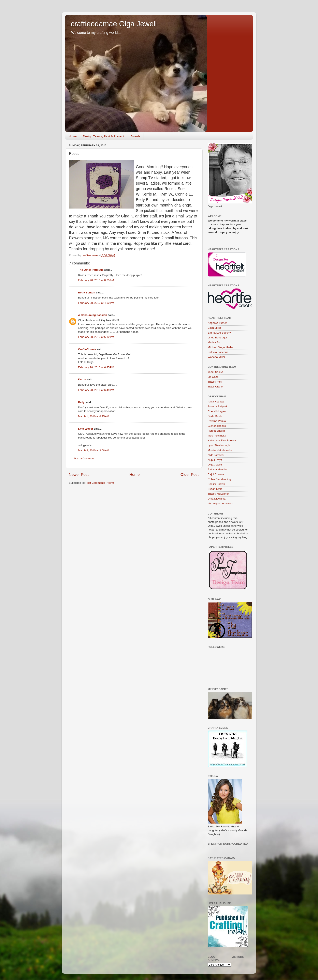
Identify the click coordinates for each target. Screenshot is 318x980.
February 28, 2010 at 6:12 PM (96, 337)
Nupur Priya (215, 460)
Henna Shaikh (216, 431)
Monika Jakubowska (220, 450)
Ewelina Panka (217, 421)
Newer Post (79, 474)
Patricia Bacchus (218, 352)
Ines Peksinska (217, 436)
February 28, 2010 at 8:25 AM (96, 280)
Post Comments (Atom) (100, 483)
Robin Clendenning (219, 479)
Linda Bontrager (217, 338)
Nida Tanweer (216, 455)
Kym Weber (86, 429)
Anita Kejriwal (216, 402)
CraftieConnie (87, 349)
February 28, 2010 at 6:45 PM (96, 367)
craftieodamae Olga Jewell (114, 24)
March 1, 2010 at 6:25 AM (94, 416)
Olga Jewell (215, 465)
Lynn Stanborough (219, 445)
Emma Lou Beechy (219, 333)
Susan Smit (215, 489)
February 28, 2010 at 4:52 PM (96, 303)
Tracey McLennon (219, 494)
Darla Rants (215, 416)
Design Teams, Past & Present (104, 136)
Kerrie (82, 379)
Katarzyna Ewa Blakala (222, 440)
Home (73, 136)
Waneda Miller (216, 357)
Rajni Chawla (216, 474)
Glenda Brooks (217, 426)
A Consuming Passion (93, 315)
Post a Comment (84, 458)
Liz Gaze (213, 377)
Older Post (190, 474)
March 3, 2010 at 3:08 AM (94, 450)
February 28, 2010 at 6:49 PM (96, 390)
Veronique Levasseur (221, 503)
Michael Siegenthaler (220, 347)
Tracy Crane (215, 387)
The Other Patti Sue (91, 270)
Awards (135, 136)
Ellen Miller (214, 328)
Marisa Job (214, 342)
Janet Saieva (216, 372)
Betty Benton (87, 293)
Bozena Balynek (218, 406)
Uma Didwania (217, 499)
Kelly (81, 402)
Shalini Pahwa (216, 484)
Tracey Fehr (215, 382)
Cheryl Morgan (217, 411)
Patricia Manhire (218, 469)
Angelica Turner (217, 323)
